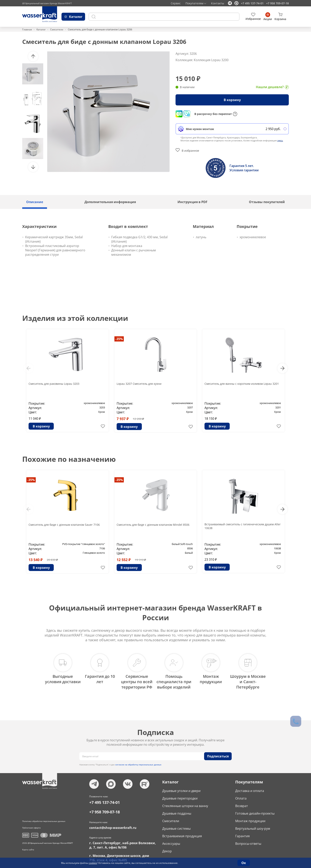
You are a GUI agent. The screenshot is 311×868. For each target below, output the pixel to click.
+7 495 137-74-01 (252, 3)
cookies (93, 863)
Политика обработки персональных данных (44, 818)
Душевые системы (176, 825)
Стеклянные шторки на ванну (185, 803)
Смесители (58, 29)
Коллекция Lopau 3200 (211, 60)
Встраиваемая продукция (182, 833)
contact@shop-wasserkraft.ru (113, 825)
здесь (280, 140)
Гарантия (242, 833)
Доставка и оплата (250, 788)
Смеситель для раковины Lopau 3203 (57, 384)
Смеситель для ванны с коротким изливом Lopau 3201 (243, 386)
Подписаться (218, 753)
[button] (33, 56)
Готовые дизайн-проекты (255, 810)
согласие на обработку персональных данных (138, 761)
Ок (244, 863)
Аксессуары (171, 840)
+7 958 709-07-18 (277, 3)
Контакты (218, 3)
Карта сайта (28, 846)
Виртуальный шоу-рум (253, 825)
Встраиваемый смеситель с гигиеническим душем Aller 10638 (238, 527)
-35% (119, 339)
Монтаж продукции (250, 818)
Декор (167, 848)
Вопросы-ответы (248, 840)
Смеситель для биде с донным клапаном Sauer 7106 (65, 527)
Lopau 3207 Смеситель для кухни (142, 384)
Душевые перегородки (180, 795)
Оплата (241, 795)
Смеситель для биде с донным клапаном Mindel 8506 (154, 527)
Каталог (42, 29)
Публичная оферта (31, 825)
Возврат (242, 803)
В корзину (232, 100)
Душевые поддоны (177, 810)
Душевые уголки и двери (181, 788)
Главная (27, 29)
